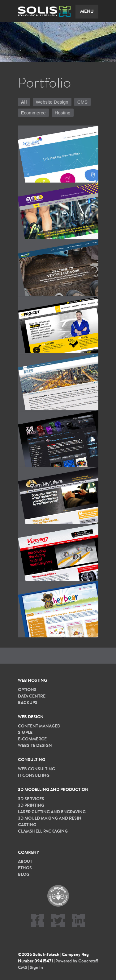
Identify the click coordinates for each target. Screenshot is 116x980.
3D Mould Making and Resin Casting (50, 821)
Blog (24, 874)
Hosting (63, 113)
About (25, 861)
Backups (28, 702)
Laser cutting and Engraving (52, 812)
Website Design (52, 102)
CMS (82, 102)
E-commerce (32, 739)
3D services (31, 799)
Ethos (25, 868)
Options (27, 690)
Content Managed (39, 726)
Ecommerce (33, 113)
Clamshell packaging (43, 831)
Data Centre (32, 696)
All (24, 102)
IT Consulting (34, 775)
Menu (87, 11)
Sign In (36, 967)
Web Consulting (37, 769)
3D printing (31, 805)
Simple (25, 732)
